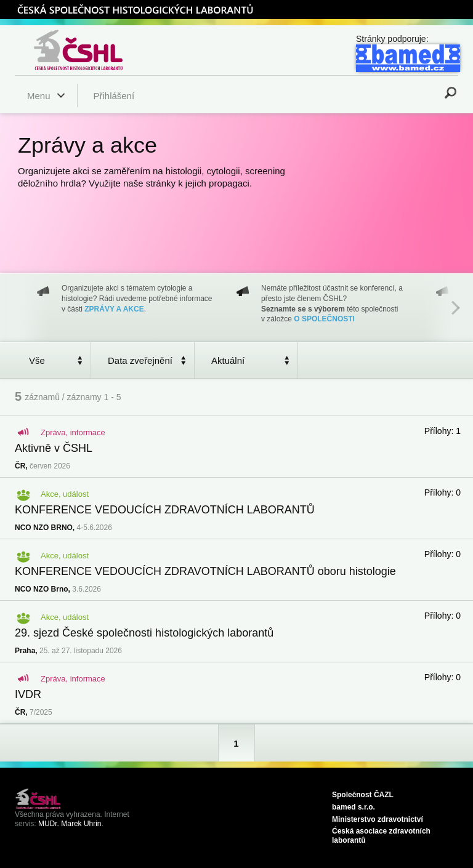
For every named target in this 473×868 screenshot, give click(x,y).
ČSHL (135, 9)
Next (456, 308)
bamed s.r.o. (354, 807)
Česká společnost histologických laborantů (94, 50)
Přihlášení (114, 96)
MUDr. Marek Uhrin (70, 824)
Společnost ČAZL (363, 795)
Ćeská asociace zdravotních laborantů (381, 836)
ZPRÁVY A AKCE (114, 309)
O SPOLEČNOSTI (324, 319)
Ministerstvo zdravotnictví (378, 819)
